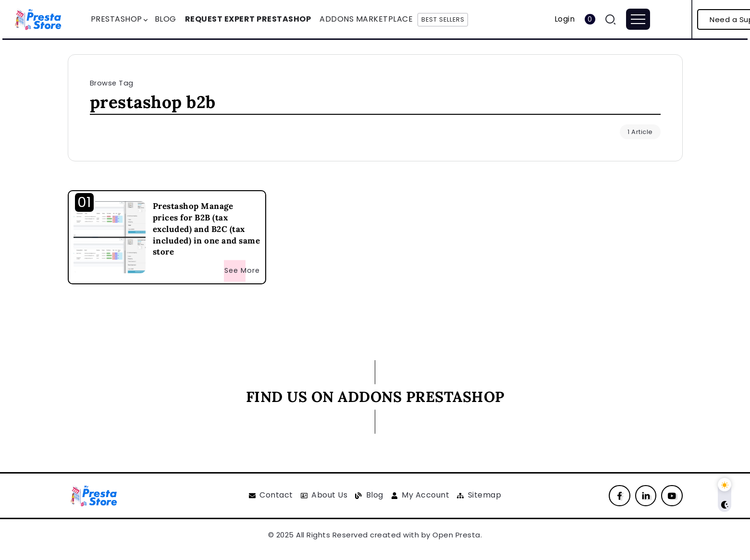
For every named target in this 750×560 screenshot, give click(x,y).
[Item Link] (110, 237)
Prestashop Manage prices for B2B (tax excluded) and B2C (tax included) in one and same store (207, 229)
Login (565, 19)
